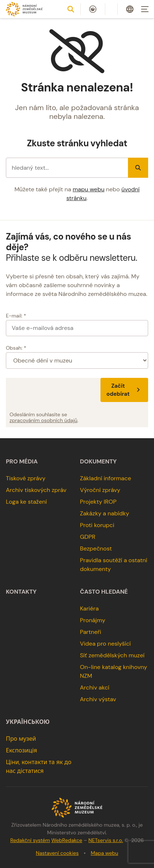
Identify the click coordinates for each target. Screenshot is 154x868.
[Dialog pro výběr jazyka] (130, 9)
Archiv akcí (95, 687)
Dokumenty (98, 462)
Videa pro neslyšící (105, 644)
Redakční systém (30, 840)
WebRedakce (67, 840)
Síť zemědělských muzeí (112, 655)
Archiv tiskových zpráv (36, 490)
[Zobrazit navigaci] (145, 9)
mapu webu (89, 189)
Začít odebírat (124, 390)
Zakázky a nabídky (104, 513)
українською (28, 722)
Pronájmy (93, 620)
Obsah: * (16, 348)
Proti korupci (97, 525)
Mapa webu (105, 853)
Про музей (21, 739)
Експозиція (21, 750)
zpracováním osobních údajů (43, 420)
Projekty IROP (98, 502)
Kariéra (89, 608)
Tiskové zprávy (26, 478)
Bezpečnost (96, 548)
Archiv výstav (98, 699)
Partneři (91, 632)
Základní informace (106, 478)
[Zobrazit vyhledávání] (71, 9)
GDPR (88, 537)
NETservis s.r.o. (106, 840)
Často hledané (104, 592)
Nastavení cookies (57, 853)
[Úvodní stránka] (24, 9)
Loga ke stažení (26, 502)
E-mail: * (16, 316)
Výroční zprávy (100, 490)
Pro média (22, 462)
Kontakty (21, 592)
